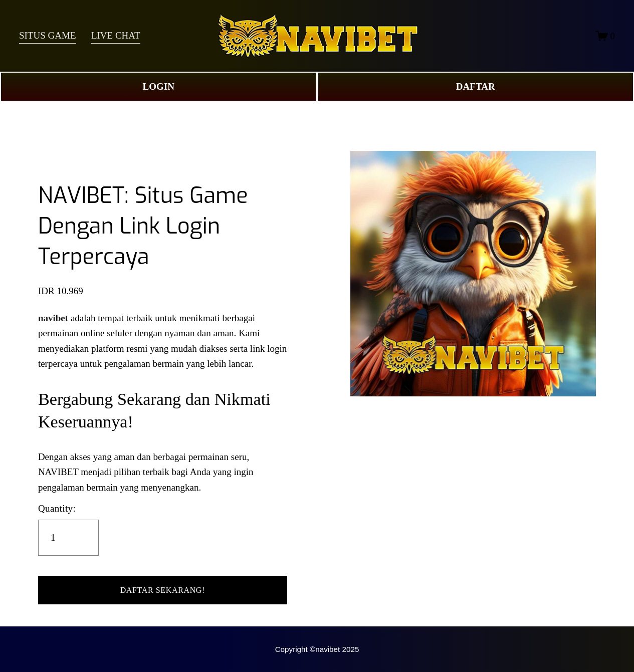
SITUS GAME (48, 35)
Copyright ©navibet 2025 (317, 649)
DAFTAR (476, 86)
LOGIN (159, 86)
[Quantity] (68, 538)
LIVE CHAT (116, 35)
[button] (163, 590)
